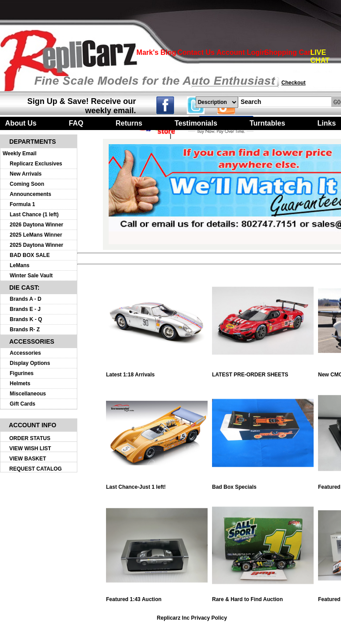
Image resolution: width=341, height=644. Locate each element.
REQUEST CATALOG (36, 469)
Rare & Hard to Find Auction (263, 597)
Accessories (25, 353)
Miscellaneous (28, 394)
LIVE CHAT (320, 56)
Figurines (22, 373)
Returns (129, 123)
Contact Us (196, 52)
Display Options (30, 363)
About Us (21, 123)
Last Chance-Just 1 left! (157, 485)
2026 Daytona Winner (36, 225)
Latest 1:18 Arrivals (157, 372)
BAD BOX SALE (30, 255)
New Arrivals (26, 174)
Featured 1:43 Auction (157, 597)
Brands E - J (25, 309)
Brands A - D (26, 299)
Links (327, 123)
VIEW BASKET (28, 459)
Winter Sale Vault (31, 276)
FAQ (76, 123)
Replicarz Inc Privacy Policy (192, 618)
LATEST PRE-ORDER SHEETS (263, 372)
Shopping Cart (288, 52)
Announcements (30, 194)
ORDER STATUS (30, 438)
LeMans (20, 265)
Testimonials (196, 123)
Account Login (241, 52)
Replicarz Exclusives (36, 164)
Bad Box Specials (263, 485)
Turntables (267, 123)
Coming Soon (27, 184)
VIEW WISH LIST (30, 448)
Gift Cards (23, 404)
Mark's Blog (156, 52)
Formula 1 (22, 204)
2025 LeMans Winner (36, 235)
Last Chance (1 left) (34, 215)
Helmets (20, 383)
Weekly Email (20, 153)
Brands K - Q (26, 319)
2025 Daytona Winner (36, 245)
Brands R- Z (25, 330)
